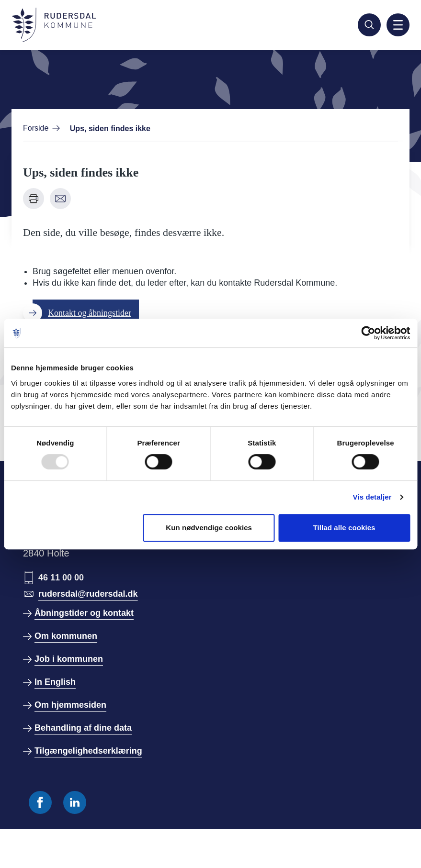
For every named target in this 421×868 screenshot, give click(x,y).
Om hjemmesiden (70, 705)
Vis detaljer (372, 497)
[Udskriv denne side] (34, 199)
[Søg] (369, 25)
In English (55, 682)
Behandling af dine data (83, 728)
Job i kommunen (69, 659)
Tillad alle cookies (344, 528)
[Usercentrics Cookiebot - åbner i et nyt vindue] (368, 333)
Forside (36, 128)
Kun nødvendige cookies (209, 528)
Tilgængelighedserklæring (88, 751)
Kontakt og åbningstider (90, 313)
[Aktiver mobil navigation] (398, 25)
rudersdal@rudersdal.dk (88, 594)
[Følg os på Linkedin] (75, 802)
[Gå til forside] (54, 25)
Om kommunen (66, 636)
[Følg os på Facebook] (40, 802)
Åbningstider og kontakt (84, 613)
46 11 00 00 (61, 578)
